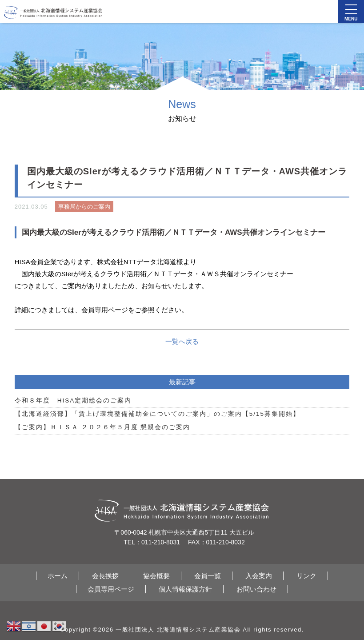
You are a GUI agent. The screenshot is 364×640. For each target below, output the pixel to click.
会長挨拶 (105, 576)
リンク (306, 576)
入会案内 (259, 576)
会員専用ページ (111, 589)
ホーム (58, 576)
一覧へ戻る (182, 341)
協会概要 (156, 576)
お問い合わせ (256, 589)
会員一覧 (208, 576)
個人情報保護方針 (185, 589)
